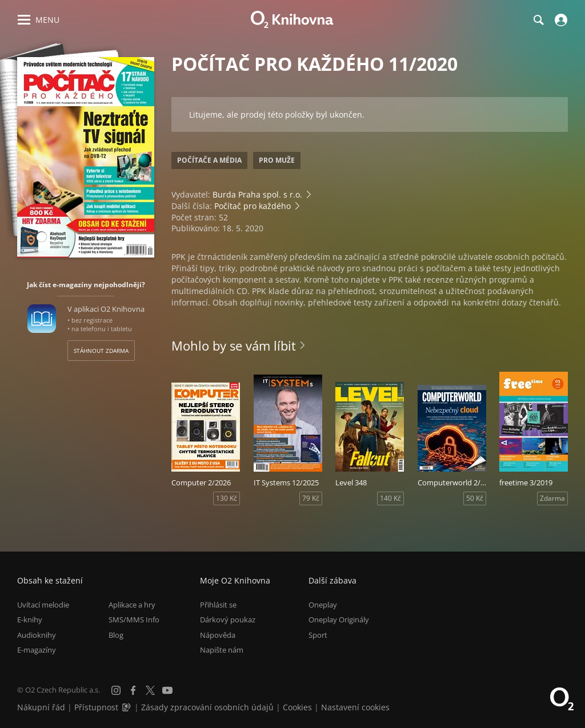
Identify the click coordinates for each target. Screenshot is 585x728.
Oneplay (323, 605)
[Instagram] (116, 690)
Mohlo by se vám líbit (234, 345)
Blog (116, 635)
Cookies (297, 707)
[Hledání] (538, 20)
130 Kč (227, 498)
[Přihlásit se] (560, 20)
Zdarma (552, 498)
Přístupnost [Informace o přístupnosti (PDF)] (96, 707)
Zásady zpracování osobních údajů (207, 707)
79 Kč (311, 498)
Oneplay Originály (339, 620)
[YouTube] (167, 690)
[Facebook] (133, 690)
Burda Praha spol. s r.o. (257, 194)
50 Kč (475, 498)
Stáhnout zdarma (101, 351)
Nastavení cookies (355, 707)
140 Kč (390, 498)
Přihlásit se (218, 605)
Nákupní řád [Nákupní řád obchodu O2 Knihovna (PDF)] (41, 707)
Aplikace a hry (132, 605)
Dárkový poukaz (228, 620)
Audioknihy (37, 635)
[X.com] (150, 690)
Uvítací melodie (43, 605)
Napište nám (222, 650)
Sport (318, 635)
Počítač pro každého (253, 206)
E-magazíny (37, 650)
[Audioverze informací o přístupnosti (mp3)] (127, 707)
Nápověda (218, 635)
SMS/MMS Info (134, 620)
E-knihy (30, 620)
